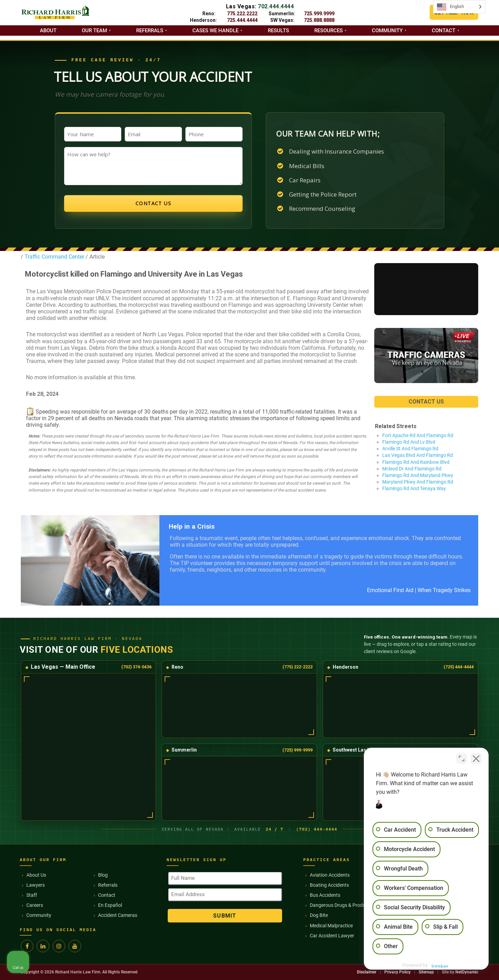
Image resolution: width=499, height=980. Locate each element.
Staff (32, 895)
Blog (103, 875)
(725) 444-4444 (459, 667)
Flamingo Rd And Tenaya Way (414, 488)
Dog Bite (319, 915)
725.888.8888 (319, 20)
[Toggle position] (462, 758)
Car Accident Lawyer (332, 936)
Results (278, 31)
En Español (110, 905)
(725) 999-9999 (297, 750)
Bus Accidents (325, 895)
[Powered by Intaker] (440, 965)
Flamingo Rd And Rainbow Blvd (416, 462)
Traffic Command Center (54, 257)
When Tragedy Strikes (444, 590)
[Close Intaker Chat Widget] (476, 758)
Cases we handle (215, 31)
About (48, 31)
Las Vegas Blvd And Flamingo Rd (418, 455)
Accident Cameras (118, 915)
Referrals (150, 31)
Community (387, 31)
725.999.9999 (319, 14)
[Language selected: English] (459, 7)
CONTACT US (426, 402)
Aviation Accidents (330, 875)
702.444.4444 (276, 6)
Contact (444, 31)
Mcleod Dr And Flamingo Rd (412, 469)
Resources (329, 31)
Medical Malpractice (331, 926)
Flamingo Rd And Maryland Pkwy (418, 475)
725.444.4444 (242, 20)
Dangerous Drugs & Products (341, 905)
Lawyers (36, 885)
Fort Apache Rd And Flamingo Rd (418, 435)
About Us (36, 875)
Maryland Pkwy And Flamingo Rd (418, 482)
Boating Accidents (329, 885)
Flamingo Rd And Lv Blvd (409, 442)
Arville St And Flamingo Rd (410, 449)
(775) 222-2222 (297, 667)
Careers (35, 905)
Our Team (94, 31)
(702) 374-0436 (136, 667)
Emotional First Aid (390, 590)
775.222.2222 (242, 14)
